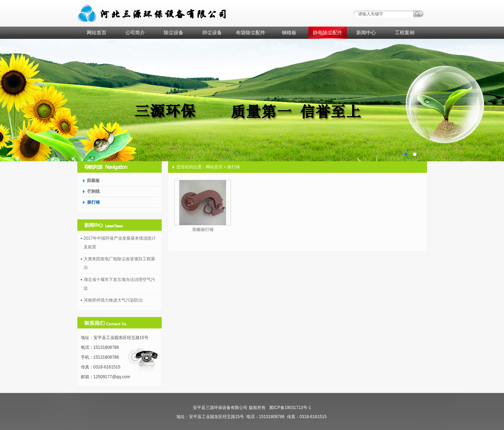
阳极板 (93, 181)
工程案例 (405, 33)
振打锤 (93, 202)
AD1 (252, 100)
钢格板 (289, 33)
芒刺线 (93, 191)
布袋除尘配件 (251, 33)
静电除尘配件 (328, 33)
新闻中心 (366, 33)
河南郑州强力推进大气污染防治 (113, 300)
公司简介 (135, 33)
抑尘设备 (212, 33)
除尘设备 (174, 33)
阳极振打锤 (203, 230)
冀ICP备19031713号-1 (290, 408)
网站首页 (97, 33)
